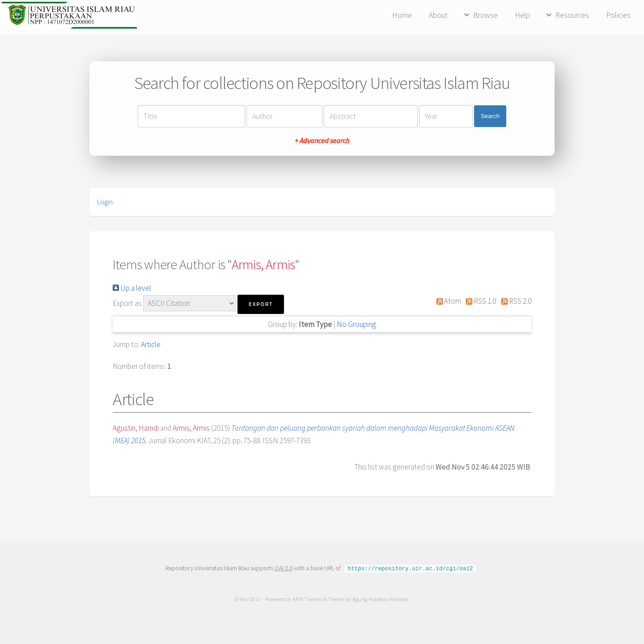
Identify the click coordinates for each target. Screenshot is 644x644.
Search (490, 116)
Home (402, 15)
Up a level (132, 288)
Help (522, 15)
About (438, 15)
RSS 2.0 (514, 301)
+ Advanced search (322, 140)
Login (105, 202)
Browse (485, 15)
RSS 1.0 (479, 301)
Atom (447, 301)
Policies (618, 15)
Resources (572, 15)
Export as (127, 303)
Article (151, 344)
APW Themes (307, 599)
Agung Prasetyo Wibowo (380, 599)
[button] (261, 304)
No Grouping (356, 324)
